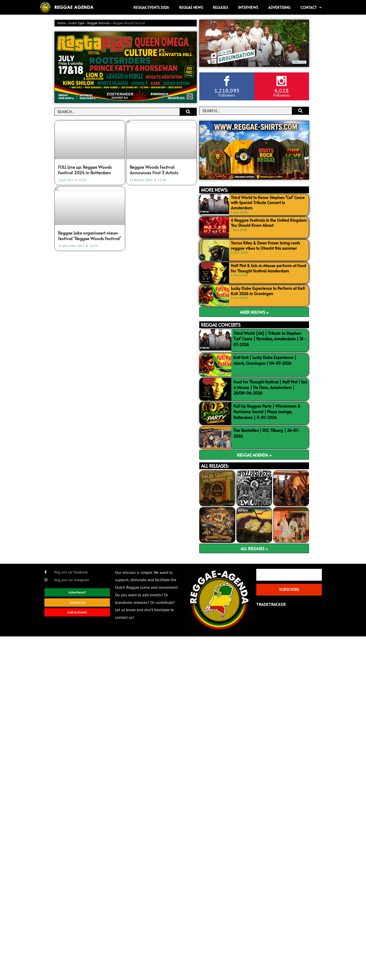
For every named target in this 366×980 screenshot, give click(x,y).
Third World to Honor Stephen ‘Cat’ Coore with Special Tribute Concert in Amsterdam (268, 203)
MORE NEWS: (214, 190)
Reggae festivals (98, 23)
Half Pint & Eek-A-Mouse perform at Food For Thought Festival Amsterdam (268, 268)
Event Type (76, 23)
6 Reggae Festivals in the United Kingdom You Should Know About (269, 223)
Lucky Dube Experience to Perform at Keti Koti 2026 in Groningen (268, 291)
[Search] (188, 112)
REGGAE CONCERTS (221, 325)
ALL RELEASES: (215, 466)
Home (61, 23)
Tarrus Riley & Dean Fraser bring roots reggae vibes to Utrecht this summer (265, 245)
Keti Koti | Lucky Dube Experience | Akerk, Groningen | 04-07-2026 (265, 360)
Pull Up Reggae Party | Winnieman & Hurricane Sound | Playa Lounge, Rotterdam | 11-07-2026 (267, 412)
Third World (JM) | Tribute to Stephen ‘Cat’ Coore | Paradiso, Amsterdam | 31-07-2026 (269, 339)
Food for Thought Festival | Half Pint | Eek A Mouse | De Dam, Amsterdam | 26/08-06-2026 (270, 387)
